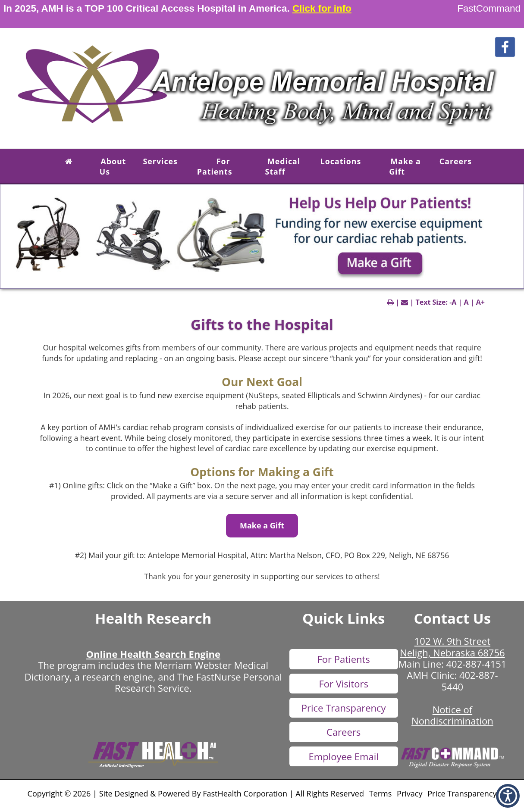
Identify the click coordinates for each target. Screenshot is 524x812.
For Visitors (344, 684)
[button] (69, 161)
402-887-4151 (476, 664)
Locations (341, 161)
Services (160, 161)
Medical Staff (283, 166)
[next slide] (508, 239)
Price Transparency (344, 708)
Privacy (409, 793)
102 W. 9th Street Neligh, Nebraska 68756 (452, 646)
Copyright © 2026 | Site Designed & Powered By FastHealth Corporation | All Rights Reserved (196, 793)
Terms (381, 793)
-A (453, 302)
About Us (113, 166)
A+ (480, 302)
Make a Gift (405, 166)
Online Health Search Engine (153, 654)
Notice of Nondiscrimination (452, 715)
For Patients (215, 166)
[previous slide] (20, 239)
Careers (456, 161)
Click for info (322, 8)
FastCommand (489, 8)
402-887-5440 (470, 681)
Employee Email (344, 756)
